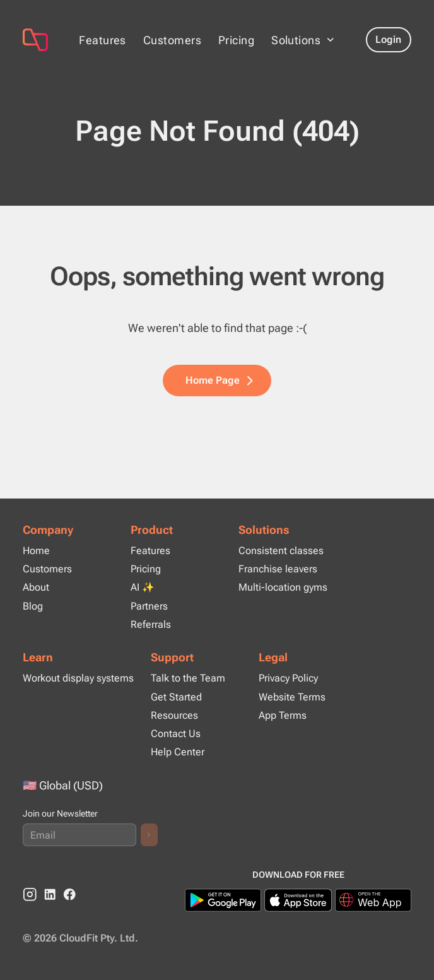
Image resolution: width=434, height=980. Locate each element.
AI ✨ (143, 587)
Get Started (176, 697)
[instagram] (30, 894)
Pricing (236, 40)
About (36, 587)
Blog (33, 606)
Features (103, 40)
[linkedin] (50, 894)
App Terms (283, 715)
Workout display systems (78, 678)
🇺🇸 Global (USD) (63, 785)
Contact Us (176, 734)
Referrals (151, 624)
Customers (172, 40)
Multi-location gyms (283, 587)
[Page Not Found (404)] (35, 40)
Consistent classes (281, 551)
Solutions (264, 530)
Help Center (178, 752)
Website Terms (292, 697)
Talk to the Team (188, 678)
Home (36, 551)
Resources (174, 715)
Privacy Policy (288, 678)
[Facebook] (70, 894)
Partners (149, 606)
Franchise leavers (278, 569)
